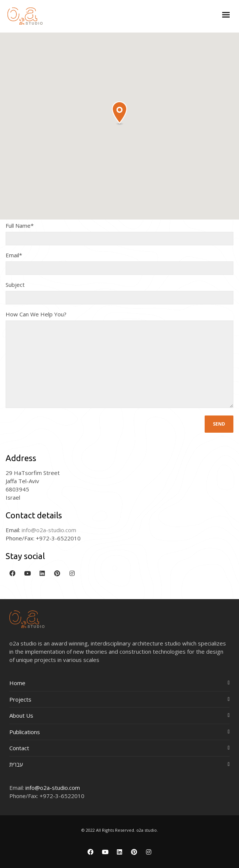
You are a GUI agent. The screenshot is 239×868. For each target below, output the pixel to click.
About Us (21, 715)
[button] (119, 114)
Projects (20, 699)
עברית (16, 764)
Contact (19, 748)
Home (17, 683)
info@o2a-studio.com (53, 788)
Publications (25, 732)
